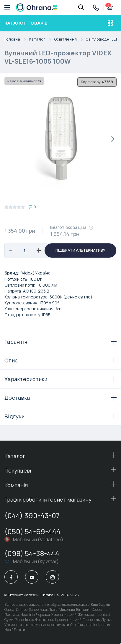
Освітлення (70, 40)
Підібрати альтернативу (80, 250)
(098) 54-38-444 (32, 553)
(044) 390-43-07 (32, 515)
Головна (17, 40)
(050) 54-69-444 (32, 531)
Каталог (42, 40)
